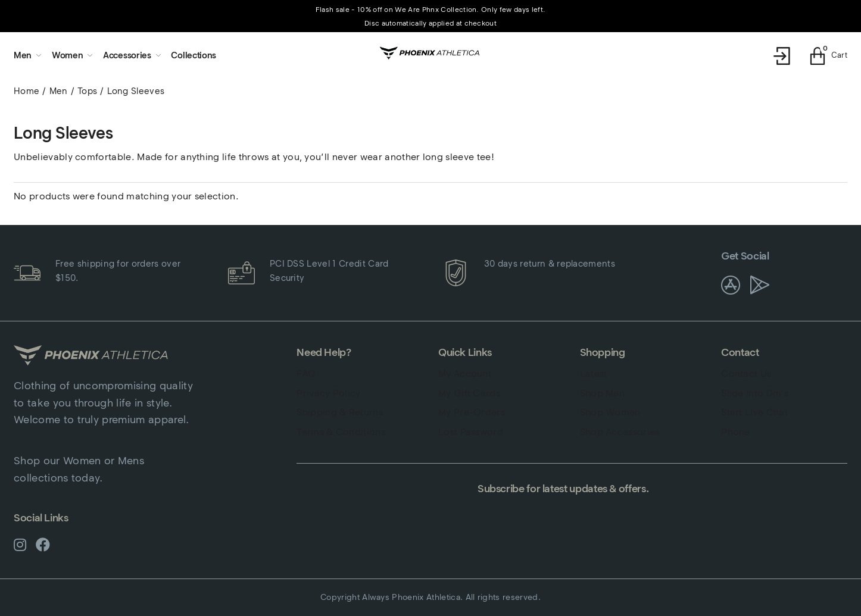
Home (26, 91)
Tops (87, 91)
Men (59, 91)
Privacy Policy (328, 393)
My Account (465, 373)
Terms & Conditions (341, 432)
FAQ (306, 373)
